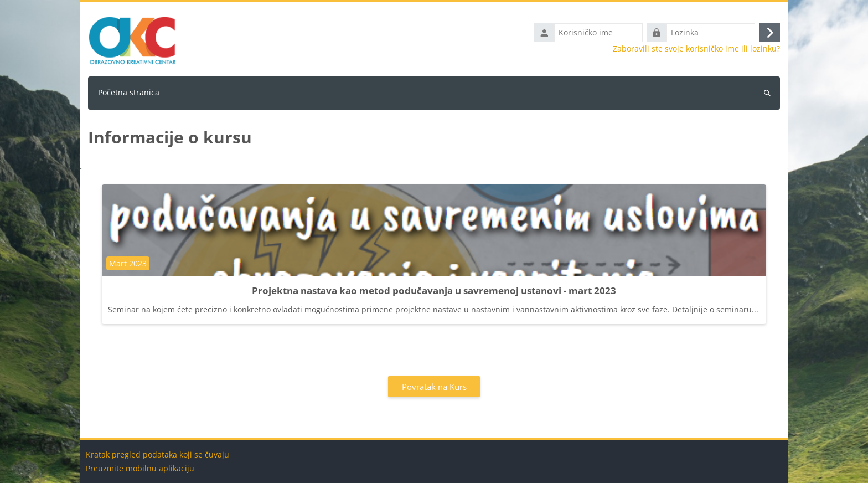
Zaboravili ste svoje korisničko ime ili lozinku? (696, 49)
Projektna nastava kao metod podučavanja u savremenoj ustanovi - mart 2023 (434, 291)
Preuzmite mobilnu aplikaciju (140, 468)
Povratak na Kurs (434, 387)
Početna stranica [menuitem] (129, 92)
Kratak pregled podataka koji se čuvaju (157, 454)
